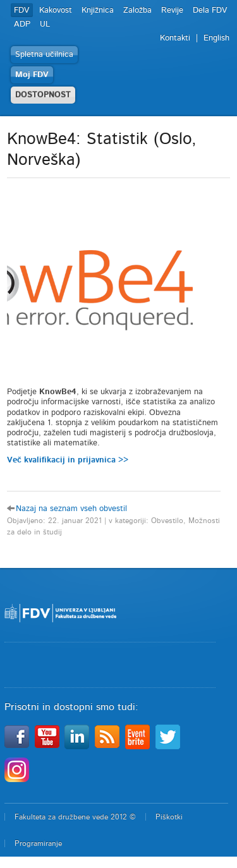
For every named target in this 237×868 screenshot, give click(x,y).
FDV (22, 10)
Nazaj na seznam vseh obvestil (71, 509)
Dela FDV (210, 10)
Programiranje (38, 843)
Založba (137, 10)
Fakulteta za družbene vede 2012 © (75, 817)
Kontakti (175, 38)
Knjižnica (98, 10)
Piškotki (169, 817)
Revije (172, 10)
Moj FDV (32, 75)
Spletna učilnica (44, 55)
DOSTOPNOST (43, 95)
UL (45, 24)
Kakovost (56, 10)
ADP (22, 24)
